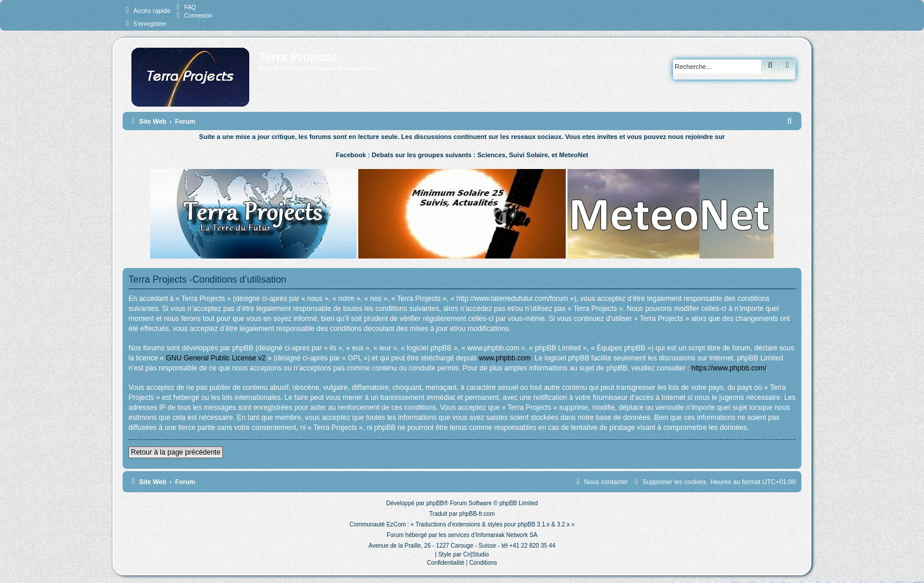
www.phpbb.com (505, 358)
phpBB (435, 503)
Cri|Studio (476, 554)
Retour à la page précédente (176, 452)
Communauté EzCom (378, 524)
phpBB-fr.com (477, 514)
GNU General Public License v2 (215, 358)
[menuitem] (185, 7)
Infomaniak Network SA (506, 535)
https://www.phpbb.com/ (729, 368)
